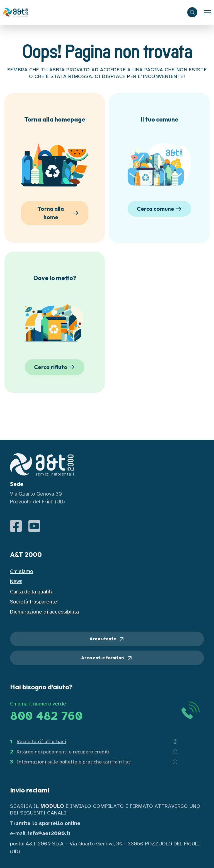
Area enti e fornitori (107, 658)
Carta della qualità (32, 592)
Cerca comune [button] (160, 209)
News (16, 581)
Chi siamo (22, 571)
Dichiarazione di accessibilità (44, 612)
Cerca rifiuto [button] (55, 367)
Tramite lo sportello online (45, 823)
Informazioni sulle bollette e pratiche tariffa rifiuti (74, 762)
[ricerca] (192, 12)
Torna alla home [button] (59, 213)
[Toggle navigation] (207, 12)
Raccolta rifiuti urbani (41, 741)
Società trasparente (34, 602)
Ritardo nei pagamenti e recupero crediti (63, 752)
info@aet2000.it (49, 833)
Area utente (107, 639)
